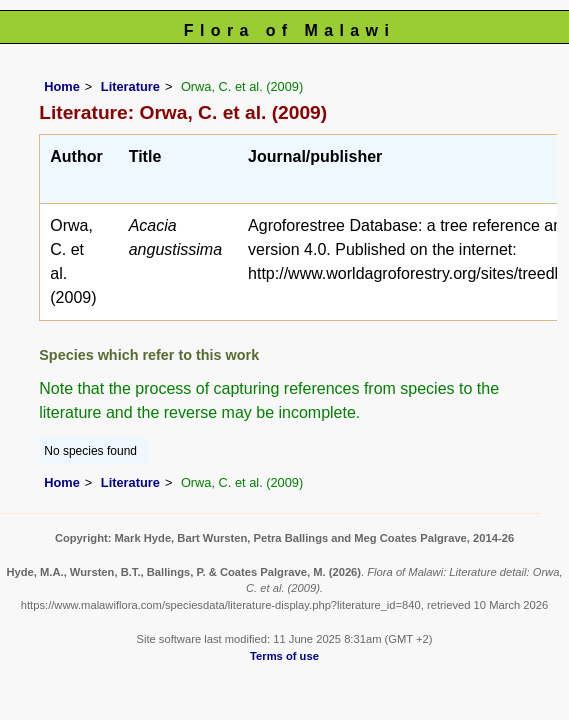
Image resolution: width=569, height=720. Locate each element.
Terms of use (284, 656)
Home (62, 86)
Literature (130, 86)
